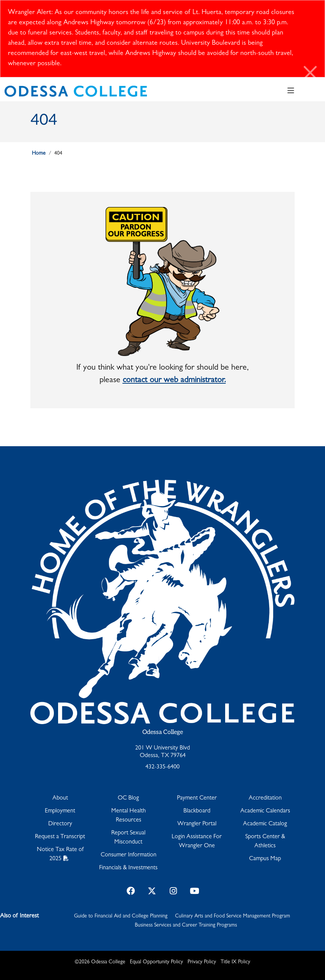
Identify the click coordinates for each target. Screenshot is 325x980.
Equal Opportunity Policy (156, 962)
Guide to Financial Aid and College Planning (121, 916)
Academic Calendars (265, 811)
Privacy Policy (202, 962)
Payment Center (197, 798)
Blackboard (197, 811)
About (60, 798)
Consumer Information (129, 855)
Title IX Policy (235, 962)
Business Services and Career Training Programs (186, 925)
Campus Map (265, 859)
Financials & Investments (128, 868)
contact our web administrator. (174, 381)
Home (39, 154)
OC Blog (128, 798)
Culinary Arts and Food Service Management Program (233, 916)
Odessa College (163, 732)
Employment (60, 811)
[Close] (310, 74)
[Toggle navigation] (291, 91)
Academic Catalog (265, 824)
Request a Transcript (60, 837)
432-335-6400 (162, 767)
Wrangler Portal (197, 824)
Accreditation (265, 798)
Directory (60, 824)
